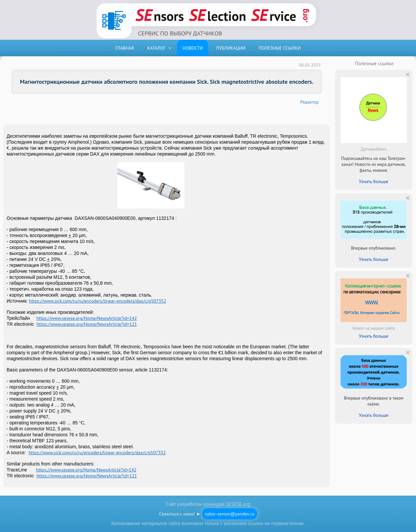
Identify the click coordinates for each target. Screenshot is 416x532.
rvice (274, 15)
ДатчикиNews (373, 149)
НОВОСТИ (193, 48)
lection (218, 15)
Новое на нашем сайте (374, 328)
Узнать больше (374, 181)
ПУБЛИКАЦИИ (231, 48)
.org (304, 16)
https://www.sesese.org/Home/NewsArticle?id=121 (87, 324)
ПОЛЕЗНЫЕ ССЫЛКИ (279, 48)
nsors (160, 15)
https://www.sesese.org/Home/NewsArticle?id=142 (87, 318)
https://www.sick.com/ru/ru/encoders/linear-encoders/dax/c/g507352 (98, 301)
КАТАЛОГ (156, 48)
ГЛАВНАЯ (125, 48)
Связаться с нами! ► (208, 514)
